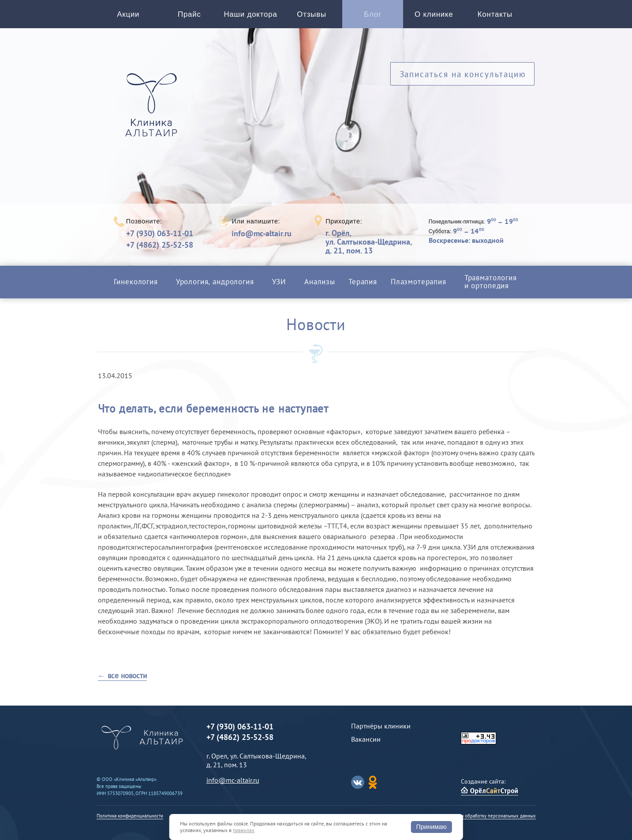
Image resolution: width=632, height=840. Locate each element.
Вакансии (366, 739)
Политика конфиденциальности (130, 816)
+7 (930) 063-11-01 (160, 233)
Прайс (189, 14)
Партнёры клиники (381, 726)
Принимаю (432, 827)
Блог (373, 14)
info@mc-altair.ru (262, 234)
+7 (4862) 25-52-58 (160, 245)
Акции (128, 14)
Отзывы (312, 14)
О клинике (434, 14)
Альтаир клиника (153, 110)
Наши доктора (250, 14)
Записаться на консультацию (463, 74)
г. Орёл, (369, 242)
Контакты (495, 14)
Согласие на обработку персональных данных (487, 816)
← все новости (122, 676)
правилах (244, 830)
